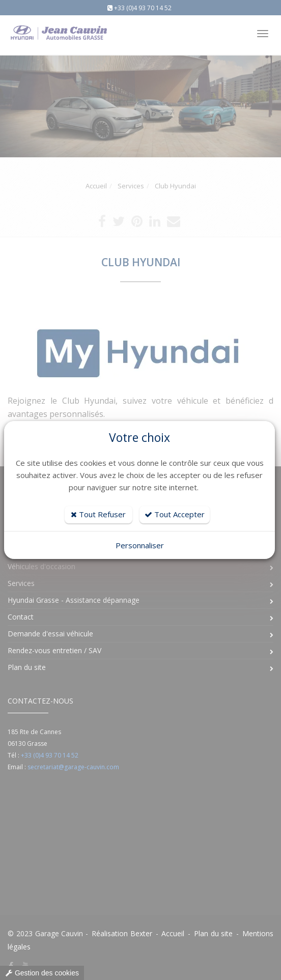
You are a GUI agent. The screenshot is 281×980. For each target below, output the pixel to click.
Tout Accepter (175, 514)
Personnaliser (140, 545)
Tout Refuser (98, 514)
